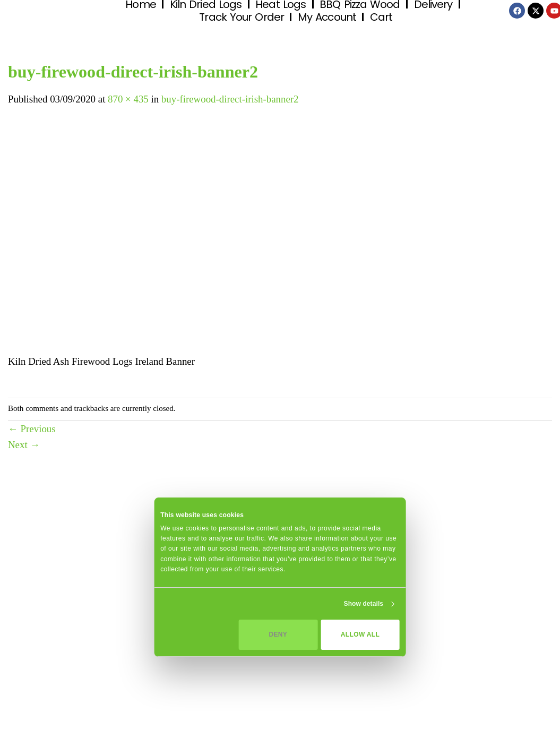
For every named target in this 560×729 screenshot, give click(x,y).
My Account (327, 17)
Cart (381, 17)
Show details (364, 604)
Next (24, 445)
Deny (278, 634)
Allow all (360, 634)
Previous (32, 429)
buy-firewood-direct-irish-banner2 (230, 99)
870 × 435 (128, 99)
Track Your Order (242, 17)
